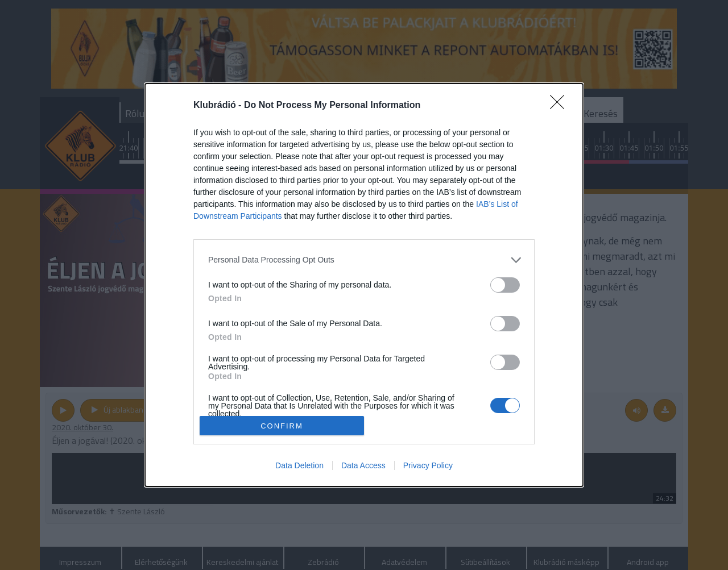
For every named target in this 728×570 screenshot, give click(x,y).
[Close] (561, 106)
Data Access (363, 465)
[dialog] (364, 285)
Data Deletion (299, 465)
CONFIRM (282, 426)
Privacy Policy (428, 465)
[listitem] (364, 260)
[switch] (505, 285)
